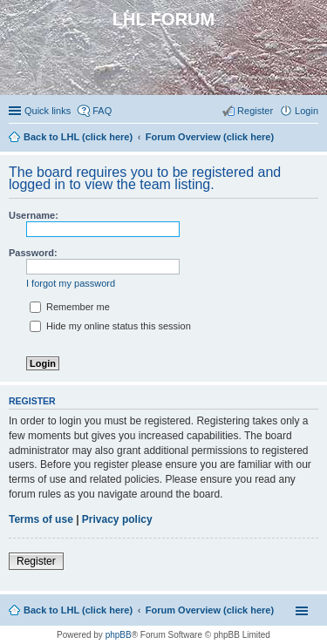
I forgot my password (71, 283)
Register (36, 561)
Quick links (48, 111)
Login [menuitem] (307, 111)
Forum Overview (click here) (210, 610)
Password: (33, 253)
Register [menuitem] (255, 111)
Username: (34, 215)
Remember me (70, 307)
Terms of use (41, 519)
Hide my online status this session (110, 326)
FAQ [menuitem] (102, 111)
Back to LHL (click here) (78, 610)
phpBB (119, 635)
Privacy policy (117, 519)
